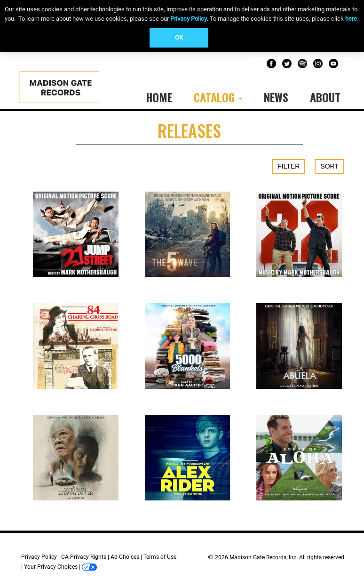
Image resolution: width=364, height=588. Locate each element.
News (276, 97)
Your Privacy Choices (51, 567)
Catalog (218, 97)
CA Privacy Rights (84, 557)
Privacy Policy (189, 19)
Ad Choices (125, 557)
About (325, 97)
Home (159, 97)
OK (179, 37)
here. (352, 19)
